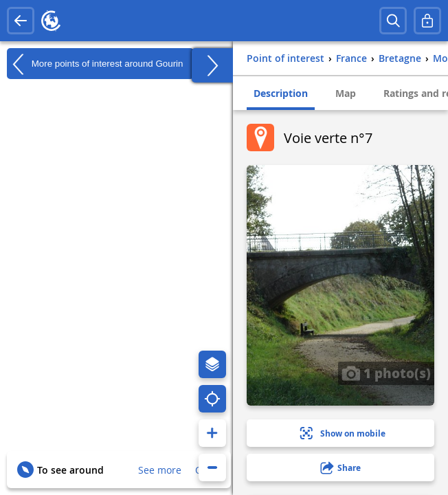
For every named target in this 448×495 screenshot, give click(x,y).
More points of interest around (95, 64)
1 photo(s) (386, 373)
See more (160, 470)
